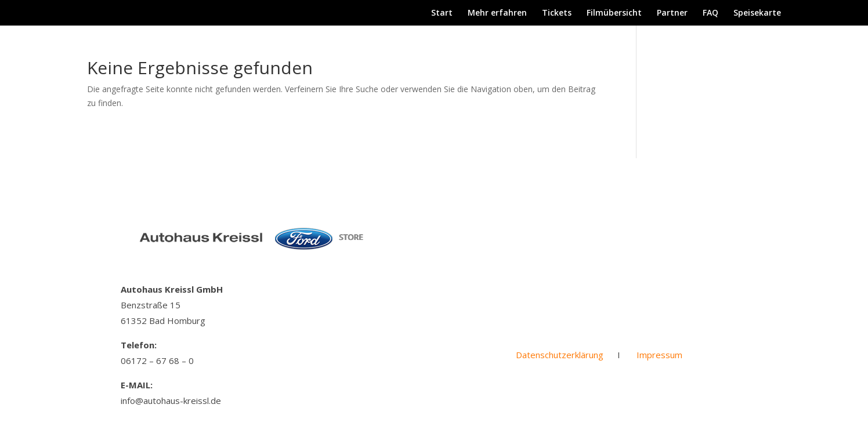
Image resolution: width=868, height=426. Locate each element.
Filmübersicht (614, 13)
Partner (672, 13)
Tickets (557, 13)
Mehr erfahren (497, 13)
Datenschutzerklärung (560, 355)
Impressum (659, 355)
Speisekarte (757, 13)
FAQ (710, 13)
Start (442, 13)
